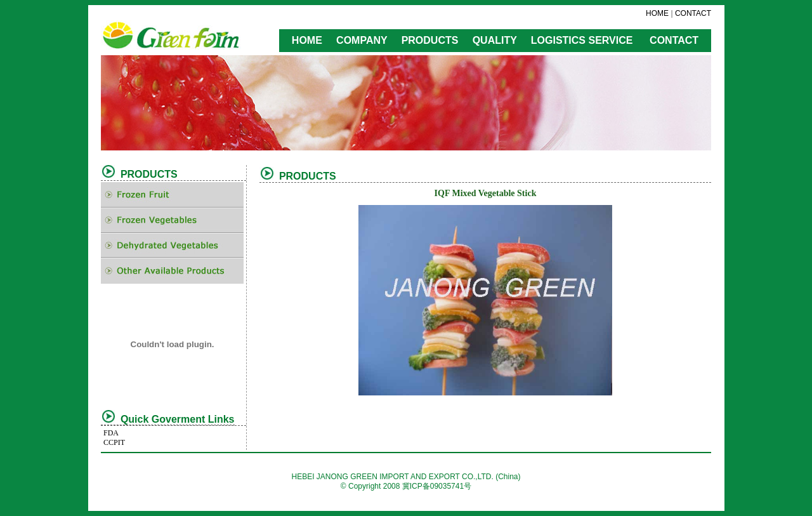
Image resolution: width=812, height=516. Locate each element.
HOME (657, 13)
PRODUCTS (430, 40)
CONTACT (693, 13)
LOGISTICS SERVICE (582, 40)
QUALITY (495, 40)
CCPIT (114, 442)
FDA (111, 433)
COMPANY (362, 40)
